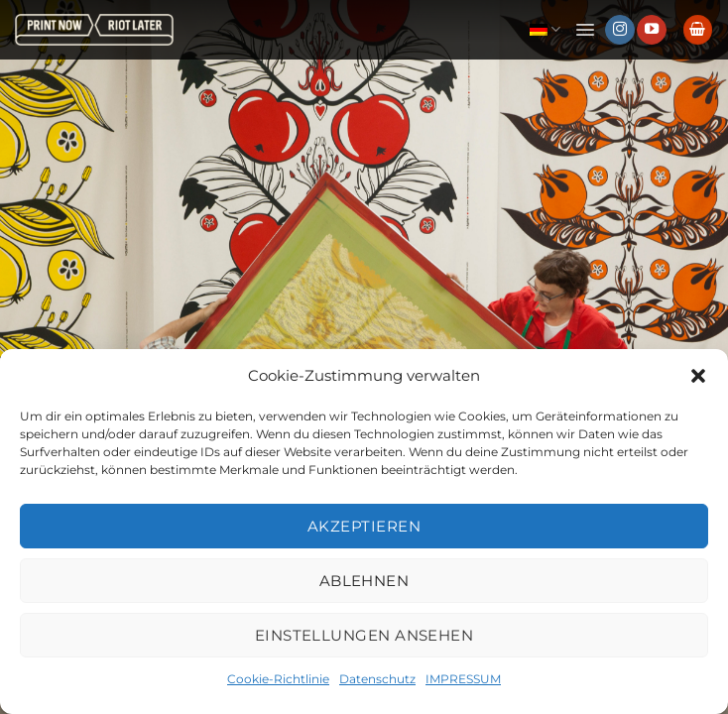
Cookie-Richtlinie (278, 679)
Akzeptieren (364, 526)
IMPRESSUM (463, 679)
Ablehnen (364, 581)
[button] (698, 376)
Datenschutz (377, 679)
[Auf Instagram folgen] (620, 30)
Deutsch (545, 29)
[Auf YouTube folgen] (652, 30)
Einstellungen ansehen (364, 635)
